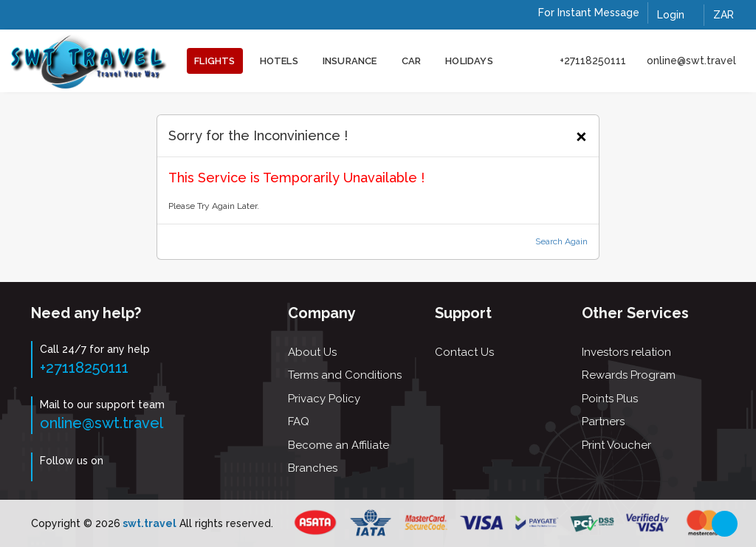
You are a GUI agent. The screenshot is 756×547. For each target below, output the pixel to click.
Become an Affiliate (339, 445)
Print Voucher (616, 445)
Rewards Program (629, 375)
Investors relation (626, 352)
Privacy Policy (324, 399)
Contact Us (464, 352)
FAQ (299, 422)
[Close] (581, 134)
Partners (603, 422)
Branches (313, 468)
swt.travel (148, 523)
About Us (312, 352)
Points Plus (610, 399)
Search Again (561, 241)
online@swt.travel (691, 61)
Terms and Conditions (345, 375)
